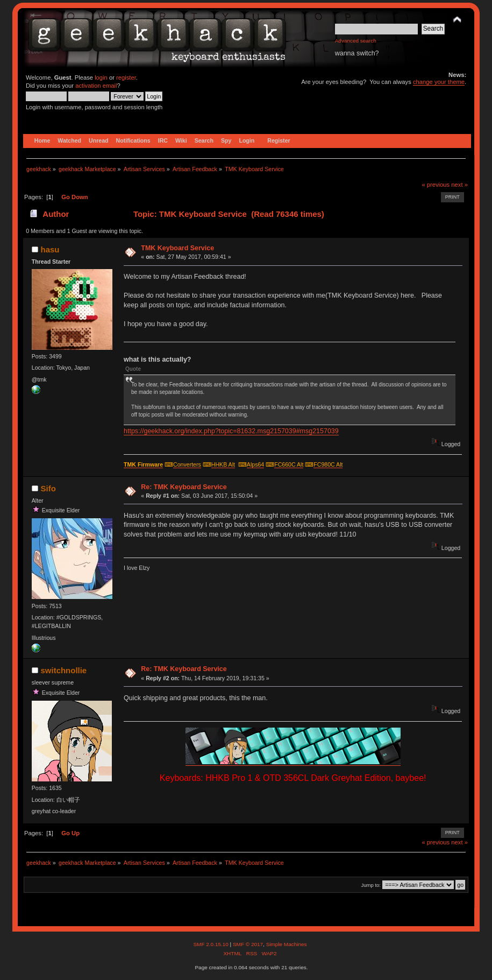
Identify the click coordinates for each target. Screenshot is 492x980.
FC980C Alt (328, 464)
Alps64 (255, 464)
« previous (436, 185)
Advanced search (356, 41)
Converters (187, 464)
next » (459, 185)
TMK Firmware (143, 464)
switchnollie (64, 670)
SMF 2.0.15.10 (211, 944)
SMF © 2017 (248, 944)
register (126, 77)
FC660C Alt (289, 464)
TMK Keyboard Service (177, 248)
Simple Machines (287, 944)
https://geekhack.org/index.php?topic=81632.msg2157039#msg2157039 (231, 431)
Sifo (48, 488)
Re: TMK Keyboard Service (184, 487)
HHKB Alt (223, 464)
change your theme (439, 82)
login (101, 77)
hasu (50, 249)
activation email (96, 86)
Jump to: (371, 885)
